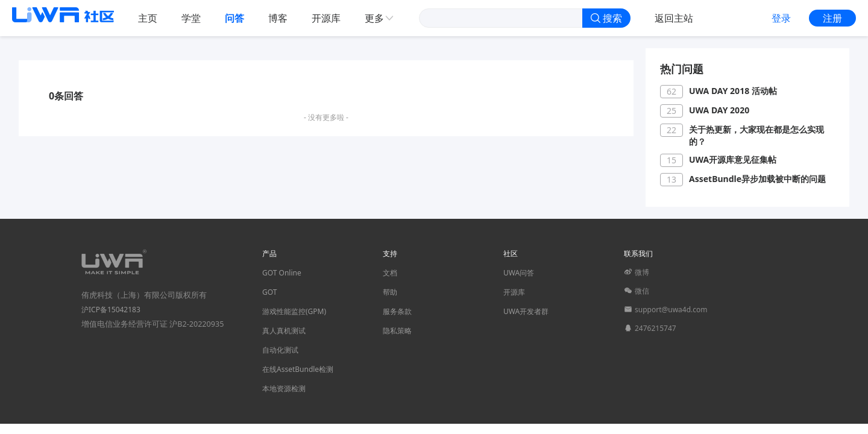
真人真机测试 (284, 331)
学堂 (191, 18)
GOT (269, 292)
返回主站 (674, 18)
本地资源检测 (284, 388)
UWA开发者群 (526, 311)
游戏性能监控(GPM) (294, 311)
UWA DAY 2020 (719, 110)
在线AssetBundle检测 (298, 369)
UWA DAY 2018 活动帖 (733, 91)
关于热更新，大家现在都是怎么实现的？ (756, 135)
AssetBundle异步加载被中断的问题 (757, 179)
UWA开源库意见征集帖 (733, 159)
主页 (148, 18)
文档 (390, 273)
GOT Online (282, 273)
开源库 (326, 18)
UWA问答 (519, 273)
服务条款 (397, 311)
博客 (278, 18)
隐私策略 (397, 331)
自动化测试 (280, 350)
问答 (234, 18)
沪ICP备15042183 (111, 310)
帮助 (390, 292)
